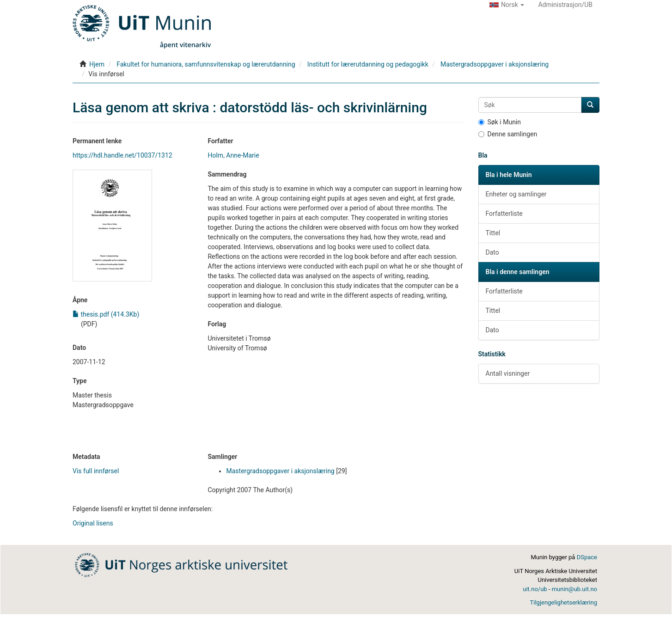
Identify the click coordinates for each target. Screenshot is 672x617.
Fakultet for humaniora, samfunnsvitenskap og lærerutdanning (206, 64)
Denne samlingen (508, 134)
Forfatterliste (504, 214)
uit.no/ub (535, 589)
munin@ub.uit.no (574, 589)
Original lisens (93, 523)
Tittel (493, 233)
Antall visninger (508, 373)
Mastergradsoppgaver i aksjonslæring (495, 64)
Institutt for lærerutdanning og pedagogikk (368, 64)
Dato (492, 252)
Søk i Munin (500, 122)
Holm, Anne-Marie (233, 155)
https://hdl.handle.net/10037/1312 (122, 155)
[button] (507, 5)
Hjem (97, 64)
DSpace (587, 557)
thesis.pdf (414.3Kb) (106, 314)
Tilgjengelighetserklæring (564, 602)
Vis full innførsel (96, 471)
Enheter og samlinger (516, 194)
